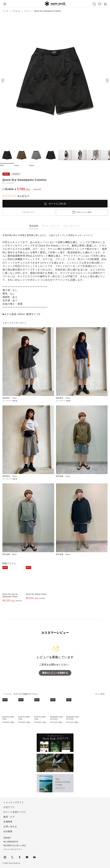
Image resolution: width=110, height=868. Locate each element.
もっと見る (100, 694)
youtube (34, 857)
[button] (107, 80)
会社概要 (8, 831)
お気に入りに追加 (84, 212)
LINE (27, 857)
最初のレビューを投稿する (55, 673)
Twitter (12, 857)
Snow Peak (55, 4)
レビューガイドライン (13, 849)
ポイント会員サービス (15, 812)
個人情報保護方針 (11, 842)
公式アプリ (9, 807)
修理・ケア (9, 817)
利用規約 (7, 838)
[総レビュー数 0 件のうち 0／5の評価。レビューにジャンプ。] (16, 196)
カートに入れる (57, 204)
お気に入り (100, 4)
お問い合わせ (10, 826)
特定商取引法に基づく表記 (15, 845)
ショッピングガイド (14, 802)
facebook (20, 857)
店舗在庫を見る (28, 212)
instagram (5, 857)
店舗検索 (8, 822)
